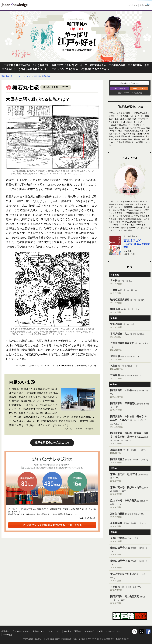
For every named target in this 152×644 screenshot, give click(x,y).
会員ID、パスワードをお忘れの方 (130, 93)
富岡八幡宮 (130, 326)
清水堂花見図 (130, 515)
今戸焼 (130, 589)
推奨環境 (5, 631)
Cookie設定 (8, 635)
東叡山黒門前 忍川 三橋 (130, 478)
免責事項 (68, 631)
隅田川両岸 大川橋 (130, 394)
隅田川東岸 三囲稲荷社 (130, 407)
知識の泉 (37, 76)
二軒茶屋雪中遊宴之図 (130, 347)
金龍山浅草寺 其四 (130, 564)
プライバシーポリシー (21, 631)
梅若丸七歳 (46, 76)
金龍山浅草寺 (130, 540)
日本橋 (130, 282)
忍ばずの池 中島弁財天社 (130, 504)
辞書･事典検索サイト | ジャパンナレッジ (17, 76)
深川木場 (130, 358)
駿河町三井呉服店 (130, 301)
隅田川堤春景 (130, 461)
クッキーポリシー (113, 631)
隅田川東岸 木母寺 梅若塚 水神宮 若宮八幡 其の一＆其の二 (130, 438)
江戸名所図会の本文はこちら (52, 443)
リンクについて (55, 631)
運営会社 (78, 631)
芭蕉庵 (130, 367)
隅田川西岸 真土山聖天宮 (130, 600)
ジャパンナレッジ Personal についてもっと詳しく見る (52, 525)
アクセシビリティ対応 (94, 631)
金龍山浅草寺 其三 (130, 551)
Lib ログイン (120, 88)
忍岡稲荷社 (130, 525)
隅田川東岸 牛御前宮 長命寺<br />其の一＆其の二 (130, 422)
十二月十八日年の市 (130, 577)
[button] (130, 83)
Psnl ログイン (139, 88)
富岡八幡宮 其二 (130, 335)
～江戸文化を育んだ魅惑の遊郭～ (137, 244)
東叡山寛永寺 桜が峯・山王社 (130, 491)
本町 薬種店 (130, 311)
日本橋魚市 (130, 292)
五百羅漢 (130, 377)
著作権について (39, 631)
